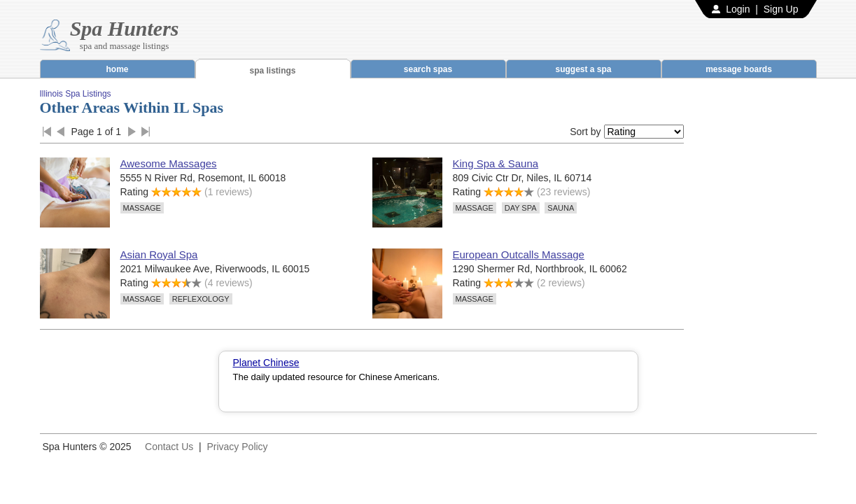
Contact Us (169, 447)
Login (738, 9)
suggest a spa (583, 69)
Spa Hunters (125, 28)
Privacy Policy (237, 447)
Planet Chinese (266, 363)
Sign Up (781, 9)
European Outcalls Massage (519, 254)
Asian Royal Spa (159, 254)
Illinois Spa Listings (76, 94)
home (117, 69)
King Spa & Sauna (496, 163)
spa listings (272, 71)
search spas (428, 69)
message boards (739, 69)
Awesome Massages (169, 163)
